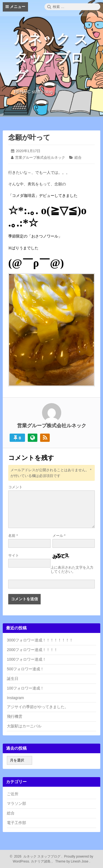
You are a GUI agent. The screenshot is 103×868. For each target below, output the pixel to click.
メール (59, 536)
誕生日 (13, 679)
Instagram (15, 698)
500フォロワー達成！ (25, 669)
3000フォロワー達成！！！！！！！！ (40, 640)
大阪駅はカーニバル (24, 726)
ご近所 (13, 794)
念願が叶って (29, 137)
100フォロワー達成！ (25, 688)
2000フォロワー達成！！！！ (32, 650)
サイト (14, 555)
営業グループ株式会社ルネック (40, 157)
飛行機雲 (15, 716)
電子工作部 (16, 823)
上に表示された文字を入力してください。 (72, 570)
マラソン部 (16, 803)
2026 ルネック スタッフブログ (37, 856)
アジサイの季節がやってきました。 (38, 707)
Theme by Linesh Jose (72, 861)
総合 (78, 157)
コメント (15, 487)
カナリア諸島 (41, 861)
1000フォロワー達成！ (27, 659)
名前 (13, 536)
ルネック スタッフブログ (51, 58)
